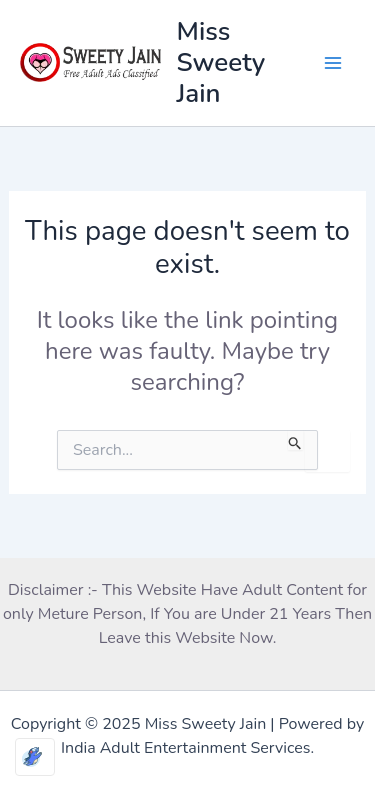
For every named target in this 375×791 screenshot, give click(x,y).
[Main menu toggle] (333, 63)
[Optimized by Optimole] (35, 757)
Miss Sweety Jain (221, 62)
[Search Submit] (295, 440)
